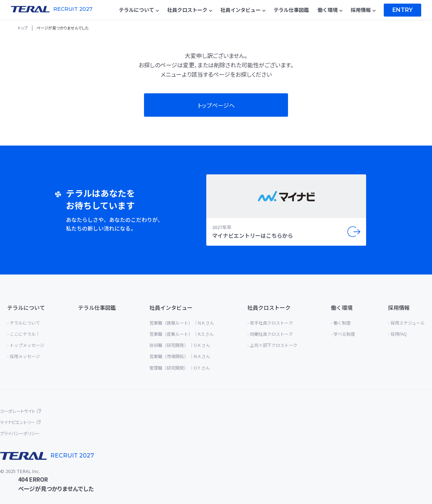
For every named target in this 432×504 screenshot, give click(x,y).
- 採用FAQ (397, 334)
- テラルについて (24, 323)
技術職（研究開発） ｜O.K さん (180, 345)
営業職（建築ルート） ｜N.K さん (182, 323)
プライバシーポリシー (20, 433)
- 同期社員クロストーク (270, 334)
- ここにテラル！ (24, 334)
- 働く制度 (341, 323)
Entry (402, 10)
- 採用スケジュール (406, 323)
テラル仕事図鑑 (97, 307)
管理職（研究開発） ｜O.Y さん (180, 368)
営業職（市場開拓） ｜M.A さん (180, 356)
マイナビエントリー (17, 422)
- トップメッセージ (26, 345)
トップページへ (216, 105)
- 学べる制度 (343, 334)
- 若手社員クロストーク (270, 323)
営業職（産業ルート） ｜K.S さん (182, 334)
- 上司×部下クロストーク (272, 345)
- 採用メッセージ (24, 356)
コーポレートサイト (18, 411)
